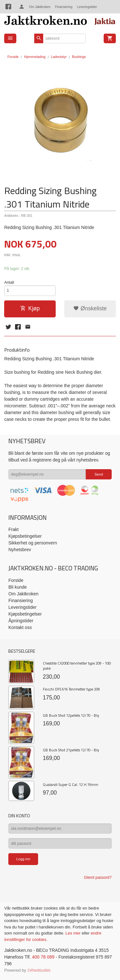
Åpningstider (21, 621)
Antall (9, 282)
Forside (13, 57)
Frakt (13, 529)
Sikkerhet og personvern (33, 543)
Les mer (74, 933)
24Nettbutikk (39, 970)
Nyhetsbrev (20, 550)
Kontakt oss (20, 627)
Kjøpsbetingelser (25, 536)
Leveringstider (87, 7)
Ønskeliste (90, 308)
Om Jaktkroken (40, 7)
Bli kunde (18, 587)
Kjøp (30, 308)
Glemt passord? (98, 878)
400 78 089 (43, 957)
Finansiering (64, 7)
